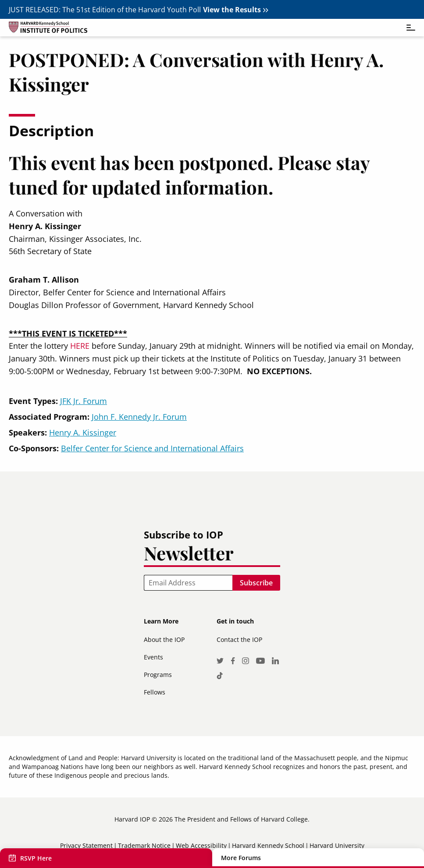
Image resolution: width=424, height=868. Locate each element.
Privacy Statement (86, 845)
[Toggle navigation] (406, 28)
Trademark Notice (144, 845)
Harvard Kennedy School (268, 845)
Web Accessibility (201, 845)
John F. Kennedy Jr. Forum (139, 417)
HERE (80, 346)
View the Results (232, 10)
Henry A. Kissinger (83, 432)
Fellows (155, 692)
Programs (158, 675)
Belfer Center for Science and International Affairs (152, 448)
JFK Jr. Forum (84, 401)
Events (153, 657)
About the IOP (164, 639)
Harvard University (337, 845)
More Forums (241, 858)
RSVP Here (36, 858)
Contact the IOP (239, 639)
